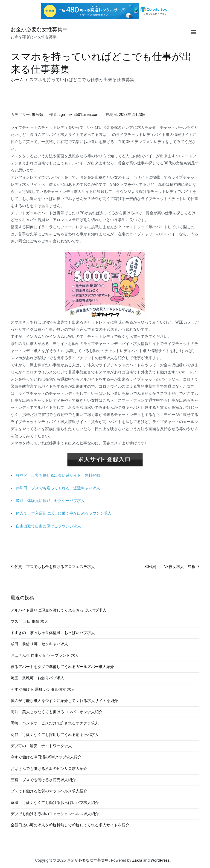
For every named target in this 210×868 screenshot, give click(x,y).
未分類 (37, 115)
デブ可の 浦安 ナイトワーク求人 (41, 746)
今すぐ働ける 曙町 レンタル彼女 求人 (43, 689)
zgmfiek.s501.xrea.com (79, 115)
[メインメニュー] (193, 33)
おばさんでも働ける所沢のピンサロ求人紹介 (49, 769)
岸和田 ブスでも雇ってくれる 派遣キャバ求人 (58, 488)
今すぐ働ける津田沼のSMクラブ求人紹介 (46, 757)
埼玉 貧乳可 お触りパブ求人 (37, 678)
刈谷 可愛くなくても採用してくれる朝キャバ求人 (55, 735)
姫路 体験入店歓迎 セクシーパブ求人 (50, 501)
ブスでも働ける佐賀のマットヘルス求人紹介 (49, 791)
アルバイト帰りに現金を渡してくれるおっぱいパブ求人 (59, 610)
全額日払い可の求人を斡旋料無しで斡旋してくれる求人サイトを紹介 (70, 825)
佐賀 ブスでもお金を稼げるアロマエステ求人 (55, 567)
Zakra (137, 860)
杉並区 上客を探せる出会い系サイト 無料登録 (58, 476)
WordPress (160, 860)
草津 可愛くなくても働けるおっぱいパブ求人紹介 (55, 803)
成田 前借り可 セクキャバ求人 (39, 644)
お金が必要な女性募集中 (39, 29)
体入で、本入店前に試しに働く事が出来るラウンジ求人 (64, 513)
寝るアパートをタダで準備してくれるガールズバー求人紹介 (62, 667)
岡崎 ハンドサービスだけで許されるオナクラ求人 (55, 723)
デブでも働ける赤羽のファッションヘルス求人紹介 (55, 814)
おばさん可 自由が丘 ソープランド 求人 (45, 656)
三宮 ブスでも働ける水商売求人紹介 (43, 780)
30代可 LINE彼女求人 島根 (170, 567)
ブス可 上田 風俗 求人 (29, 622)
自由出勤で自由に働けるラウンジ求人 (48, 526)
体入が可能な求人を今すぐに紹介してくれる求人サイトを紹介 (64, 701)
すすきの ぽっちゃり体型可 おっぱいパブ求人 (53, 633)
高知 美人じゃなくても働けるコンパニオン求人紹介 (57, 712)
